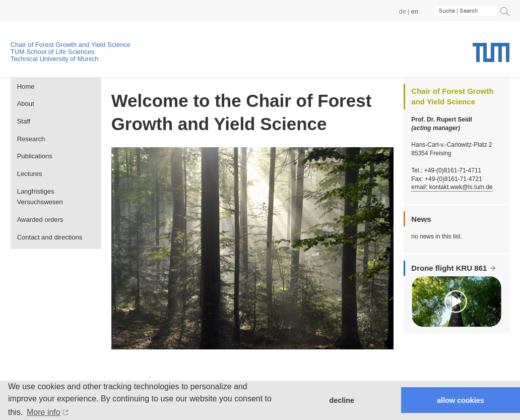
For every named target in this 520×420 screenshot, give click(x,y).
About (26, 104)
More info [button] (44, 412)
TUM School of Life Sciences (53, 52)
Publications (35, 156)
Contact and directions (50, 237)
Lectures (30, 174)
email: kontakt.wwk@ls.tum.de (452, 187)
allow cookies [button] (461, 400)
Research (31, 139)
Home (26, 86)
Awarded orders (40, 220)
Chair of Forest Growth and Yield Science (71, 45)
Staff (24, 121)
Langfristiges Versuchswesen (40, 197)
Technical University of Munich (55, 59)
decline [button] (342, 400)
